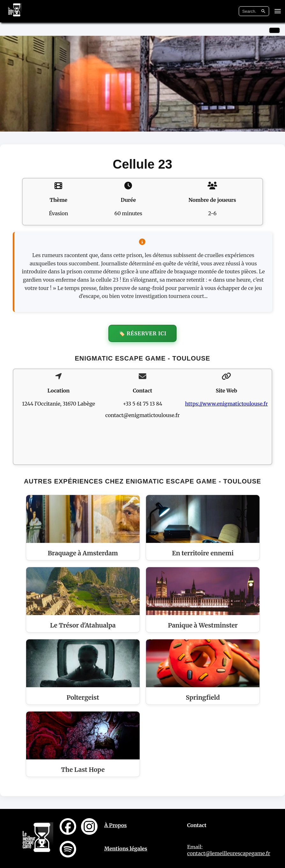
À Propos (116, 825)
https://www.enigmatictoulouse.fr (226, 404)
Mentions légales (126, 849)
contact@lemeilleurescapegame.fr (229, 853)
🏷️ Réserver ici (143, 333)
